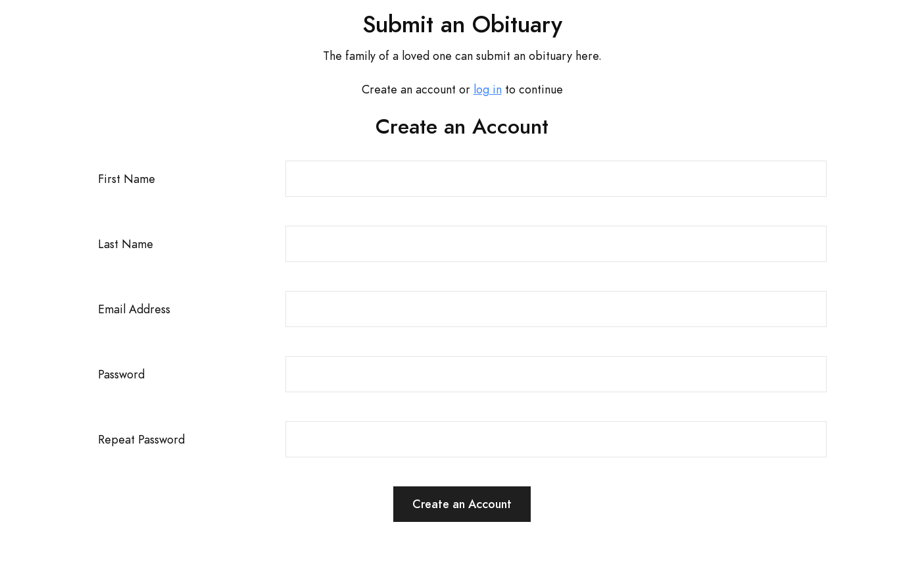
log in (488, 89)
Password (121, 374)
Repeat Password (141, 439)
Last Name (126, 244)
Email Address (134, 309)
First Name (127, 179)
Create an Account (462, 504)
